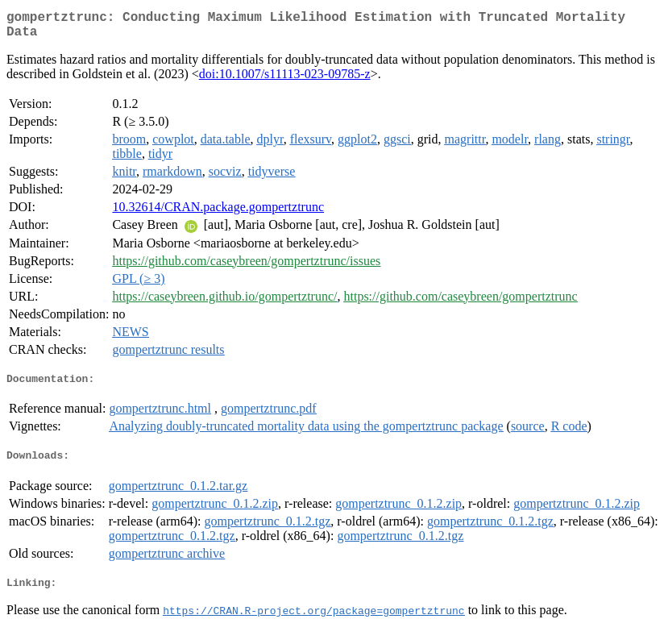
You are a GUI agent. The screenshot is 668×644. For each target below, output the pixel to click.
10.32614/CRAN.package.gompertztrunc (218, 213)
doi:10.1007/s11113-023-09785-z (285, 80)
